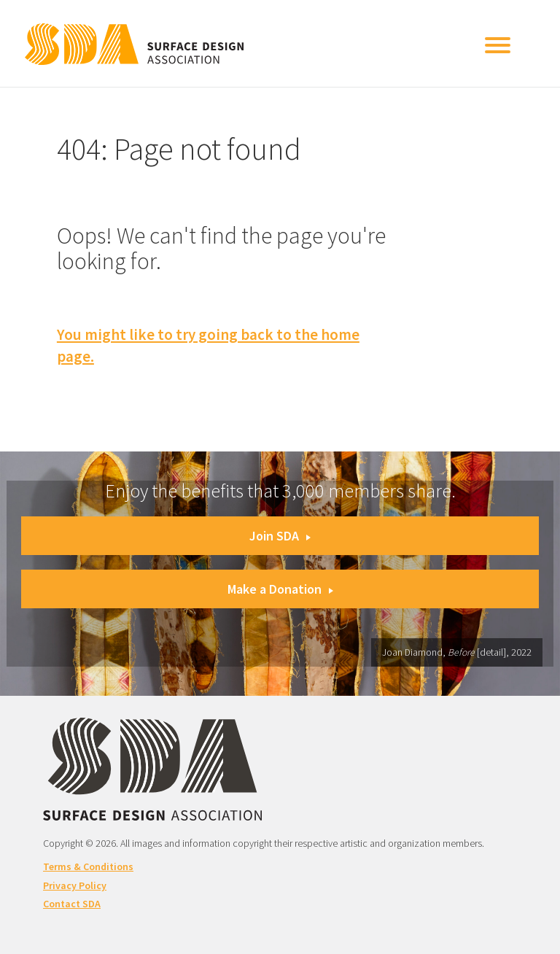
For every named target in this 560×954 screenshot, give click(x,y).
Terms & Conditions (88, 866)
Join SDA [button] (280, 536)
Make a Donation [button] (280, 589)
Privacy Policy (75, 885)
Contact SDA (72, 904)
